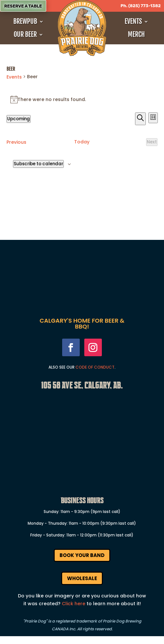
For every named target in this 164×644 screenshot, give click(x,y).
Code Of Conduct (95, 367)
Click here (74, 604)
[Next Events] (152, 142)
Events (133, 22)
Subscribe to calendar (38, 164)
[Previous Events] (16, 142)
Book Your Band (82, 555)
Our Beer (25, 35)
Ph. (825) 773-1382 (140, 6)
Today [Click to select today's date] (82, 142)
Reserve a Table (23, 6)
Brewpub (25, 22)
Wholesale (82, 578)
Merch (136, 35)
